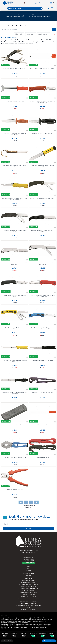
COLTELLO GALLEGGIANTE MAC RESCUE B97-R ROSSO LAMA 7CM (42, 102)
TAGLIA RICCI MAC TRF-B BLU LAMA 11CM (15, 458)
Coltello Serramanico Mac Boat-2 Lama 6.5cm (15, 231)
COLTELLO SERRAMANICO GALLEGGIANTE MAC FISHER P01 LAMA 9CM (15, 199)
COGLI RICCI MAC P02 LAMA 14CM (15, 101)
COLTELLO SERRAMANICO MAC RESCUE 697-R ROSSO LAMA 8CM (42, 296)
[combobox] (23, 8)
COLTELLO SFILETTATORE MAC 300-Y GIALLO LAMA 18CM (15, 361)
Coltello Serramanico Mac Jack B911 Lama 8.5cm (15, 296)
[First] (21, 502)
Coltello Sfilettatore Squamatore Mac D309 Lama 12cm (15, 393)
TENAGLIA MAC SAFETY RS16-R (15, 490)
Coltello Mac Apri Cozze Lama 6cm (42, 134)
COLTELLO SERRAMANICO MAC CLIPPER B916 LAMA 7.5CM (42, 264)
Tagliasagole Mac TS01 (42, 458)
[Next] (31, 502)
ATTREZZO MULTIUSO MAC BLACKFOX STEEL (15, 69)
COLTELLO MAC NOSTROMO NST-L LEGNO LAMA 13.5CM (15, 167)
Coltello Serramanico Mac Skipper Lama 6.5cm (15, 328)
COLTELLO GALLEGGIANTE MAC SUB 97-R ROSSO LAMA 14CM (15, 134)
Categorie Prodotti (17, 26)
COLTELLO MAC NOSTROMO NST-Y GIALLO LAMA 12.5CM (42, 167)
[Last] (36, 502)
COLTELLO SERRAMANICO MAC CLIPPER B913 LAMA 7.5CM (15, 264)
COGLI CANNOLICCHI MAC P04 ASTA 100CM (42, 69)
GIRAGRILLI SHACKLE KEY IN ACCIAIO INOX (42, 393)
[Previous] (26, 502)
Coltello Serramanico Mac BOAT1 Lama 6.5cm (42, 231)
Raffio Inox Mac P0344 (42, 425)
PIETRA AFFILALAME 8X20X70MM (15, 425)
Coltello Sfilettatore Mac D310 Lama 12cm (42, 360)
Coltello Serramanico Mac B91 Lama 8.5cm (42, 198)
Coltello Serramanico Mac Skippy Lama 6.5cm (42, 328)
